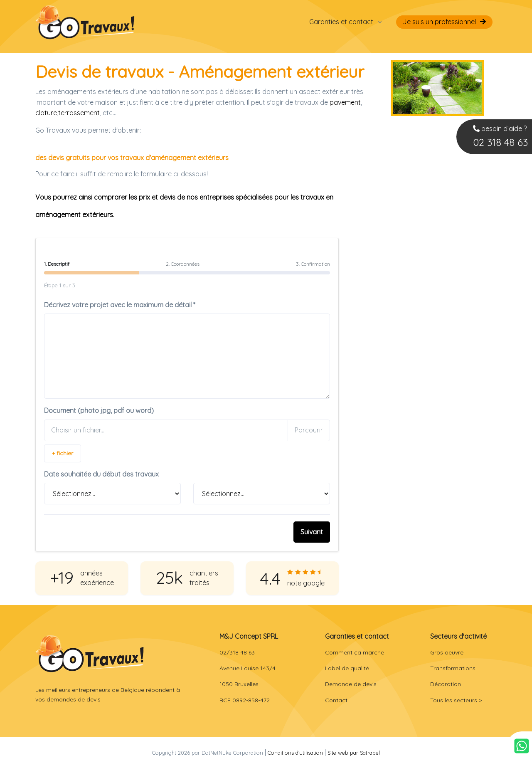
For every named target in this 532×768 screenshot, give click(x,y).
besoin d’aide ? (500, 137)
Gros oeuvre (447, 652)
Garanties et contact (341, 22)
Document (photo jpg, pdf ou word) (99, 410)
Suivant (312, 532)
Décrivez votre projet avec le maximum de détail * (120, 305)
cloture (46, 113)
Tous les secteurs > (456, 700)
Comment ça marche (355, 652)
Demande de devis (351, 684)
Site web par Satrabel (354, 753)
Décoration (446, 684)
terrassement (79, 113)
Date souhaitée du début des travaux (101, 474)
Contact (336, 700)
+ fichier (63, 453)
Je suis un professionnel (439, 22)
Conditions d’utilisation (295, 753)
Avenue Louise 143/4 (248, 668)
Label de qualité (347, 668)
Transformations (453, 668)
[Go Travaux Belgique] (85, 22)
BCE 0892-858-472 (245, 700)
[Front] (90, 653)
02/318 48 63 (237, 652)
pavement (345, 102)
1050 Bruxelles (239, 684)
